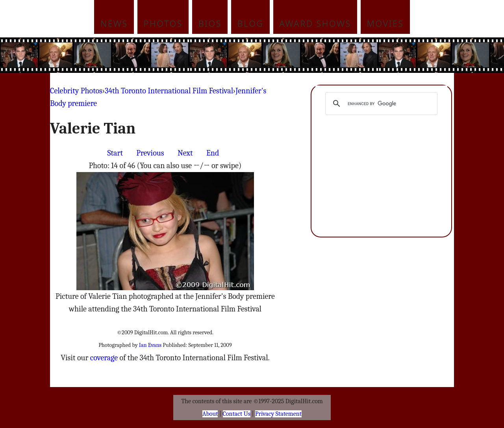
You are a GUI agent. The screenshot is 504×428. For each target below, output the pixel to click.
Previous (150, 153)
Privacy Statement (278, 414)
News (114, 23)
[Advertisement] (305, 55)
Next (185, 153)
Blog (251, 23)
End (213, 153)
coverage (104, 358)
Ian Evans (150, 345)
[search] (380, 104)
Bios (210, 23)
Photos (163, 23)
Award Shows (315, 23)
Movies (385, 23)
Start (115, 153)
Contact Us (237, 414)
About (210, 414)
